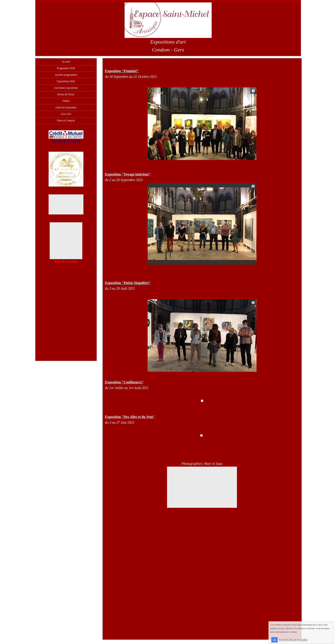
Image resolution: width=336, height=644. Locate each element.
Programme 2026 (66, 68)
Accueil (66, 62)
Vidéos (66, 101)
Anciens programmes (66, 75)
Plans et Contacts (66, 121)
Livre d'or (66, 114)
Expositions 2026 (66, 81)
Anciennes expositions (66, 88)
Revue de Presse (66, 94)
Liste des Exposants (66, 107)
